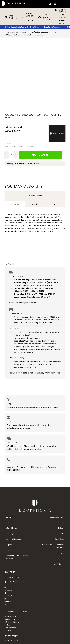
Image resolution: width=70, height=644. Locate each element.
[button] (61, 4)
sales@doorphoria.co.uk (18, 428)
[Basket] (55, 4)
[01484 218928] (7, 577)
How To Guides (59, 564)
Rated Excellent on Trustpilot (30, 17)
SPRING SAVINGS (63, 11)
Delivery (61, 528)
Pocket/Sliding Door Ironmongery (42, 32)
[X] (5, 604)
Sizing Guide (60, 539)
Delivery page (21, 303)
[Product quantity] (11, 155)
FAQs (62, 534)
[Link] (50, 3)
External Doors (11, 528)
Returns (61, 553)
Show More (9, 264)
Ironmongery (10, 534)
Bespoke (9, 545)
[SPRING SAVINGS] (57, 10)
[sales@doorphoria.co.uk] (7, 582)
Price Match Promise (47, 17)
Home (7, 32)
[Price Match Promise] (40, 17)
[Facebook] (5, 593)
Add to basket (41, 155)
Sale (7, 550)
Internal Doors (11, 523)
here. (55, 407)
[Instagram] (5, 587)
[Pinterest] (5, 599)
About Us (61, 523)
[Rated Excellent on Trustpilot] (23, 17)
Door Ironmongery (19, 32)
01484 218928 (13, 470)
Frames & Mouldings (13, 539)
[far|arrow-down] (5, 642)
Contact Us (60, 559)
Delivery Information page (48, 373)
